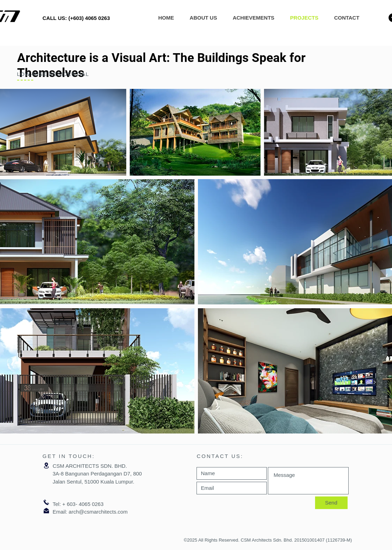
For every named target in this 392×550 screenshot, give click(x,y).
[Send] (331, 503)
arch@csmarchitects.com (98, 512)
